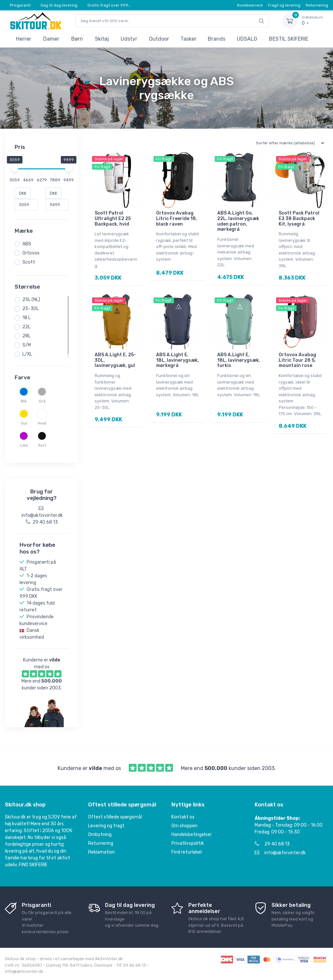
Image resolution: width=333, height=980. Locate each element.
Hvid (42, 423)
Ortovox (31, 253)
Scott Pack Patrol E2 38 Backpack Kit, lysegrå (299, 219)
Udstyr (129, 39)
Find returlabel (186, 852)
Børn (77, 39)
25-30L (31, 309)
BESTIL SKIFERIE (289, 39)
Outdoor (159, 39)
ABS (27, 244)
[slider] (15, 168)
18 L (27, 318)
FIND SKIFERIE (33, 865)
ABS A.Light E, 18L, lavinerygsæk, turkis (239, 359)
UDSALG (247, 39)
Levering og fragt (106, 826)
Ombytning (100, 835)
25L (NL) (31, 300)
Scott (29, 262)
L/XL (27, 354)
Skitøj (102, 39)
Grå (42, 401)
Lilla (24, 445)
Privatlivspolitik (188, 843)
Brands (217, 39)
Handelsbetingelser (192, 835)
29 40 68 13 (272, 844)
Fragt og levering (284, 5)
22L (27, 327)
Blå (24, 401)
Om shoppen (184, 826)
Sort (42, 445)
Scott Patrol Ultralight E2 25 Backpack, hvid (113, 219)
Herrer (24, 39)
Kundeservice (250, 5)
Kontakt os (183, 817)
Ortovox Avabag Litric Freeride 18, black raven (177, 219)
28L (27, 336)
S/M (27, 345)
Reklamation (101, 852)
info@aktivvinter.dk (280, 853)
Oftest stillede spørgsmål (115, 817)
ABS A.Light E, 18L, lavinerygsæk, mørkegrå (178, 359)
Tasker (188, 39)
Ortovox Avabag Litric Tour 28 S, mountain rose (297, 359)
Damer (51, 39)
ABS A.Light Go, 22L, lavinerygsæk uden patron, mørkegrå (238, 221)
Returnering (317, 5)
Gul (24, 423)
